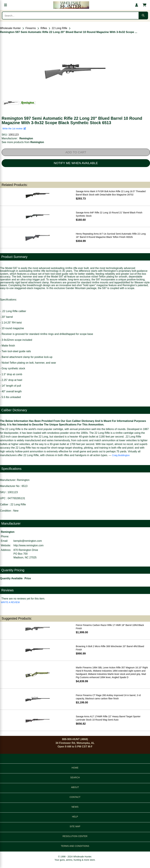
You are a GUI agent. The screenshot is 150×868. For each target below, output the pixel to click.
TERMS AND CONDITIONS (75, 846)
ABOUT (75, 787)
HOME (75, 768)
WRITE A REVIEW (10, 602)
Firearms (31, 28)
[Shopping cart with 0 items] (144, 5)
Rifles (44, 28)
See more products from (23, 142)
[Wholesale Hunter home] (71, 5)
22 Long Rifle (59, 28)
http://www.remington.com (29, 545)
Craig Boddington (121, 455)
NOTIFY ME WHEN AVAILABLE (76, 163)
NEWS (75, 807)
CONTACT (75, 797)
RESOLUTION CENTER (75, 836)
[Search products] (70, 15)
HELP (75, 817)
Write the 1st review (14, 129)
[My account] (137, 5)
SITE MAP (75, 826)
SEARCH (75, 777)
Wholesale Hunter (10, 28)
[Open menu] (6, 5)
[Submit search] (143, 15)
